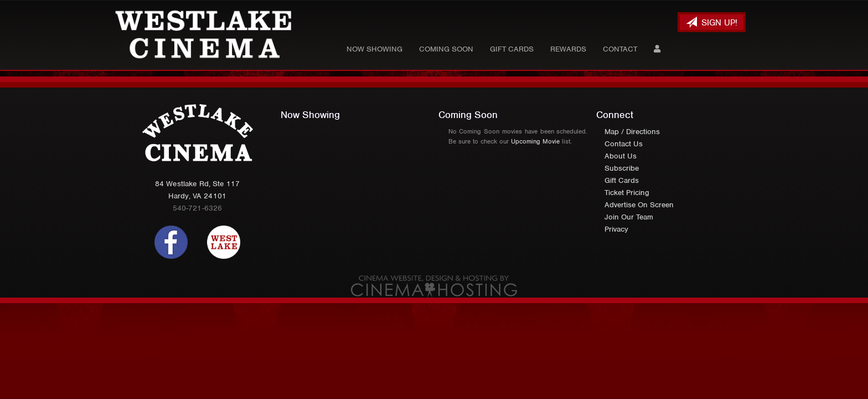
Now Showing (374, 49)
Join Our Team (629, 217)
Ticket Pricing (627, 193)
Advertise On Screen (639, 205)
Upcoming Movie (535, 141)
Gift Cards (512, 49)
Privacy (616, 229)
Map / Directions (632, 132)
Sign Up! (712, 22)
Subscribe (622, 168)
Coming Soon (446, 49)
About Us (621, 156)
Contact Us (624, 144)
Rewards (568, 49)
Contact (620, 49)
